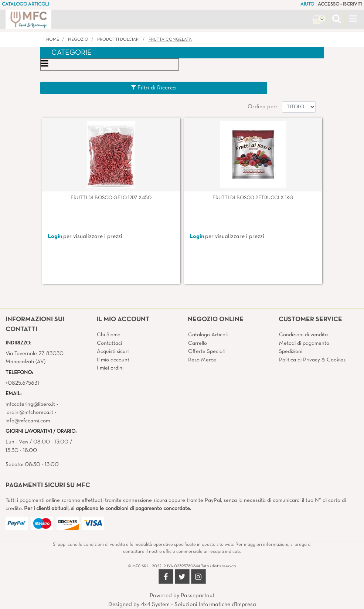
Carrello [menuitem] (198, 343)
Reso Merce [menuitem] (202, 360)
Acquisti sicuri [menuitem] (113, 351)
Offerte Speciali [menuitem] (206, 351)
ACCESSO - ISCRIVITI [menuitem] (340, 4)
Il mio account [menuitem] (113, 360)
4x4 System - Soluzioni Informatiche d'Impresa (198, 605)
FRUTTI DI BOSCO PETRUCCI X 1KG (253, 198)
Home (53, 40)
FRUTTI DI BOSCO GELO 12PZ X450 (111, 198)
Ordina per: (262, 107)
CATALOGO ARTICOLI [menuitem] (25, 4)
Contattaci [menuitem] (109, 343)
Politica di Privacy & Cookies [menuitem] (312, 360)
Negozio (78, 40)
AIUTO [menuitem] (307, 4)
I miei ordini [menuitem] (110, 368)
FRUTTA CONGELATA (170, 40)
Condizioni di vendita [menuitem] (303, 335)
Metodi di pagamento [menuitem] (304, 343)
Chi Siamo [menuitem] (109, 335)
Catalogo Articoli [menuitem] (208, 335)
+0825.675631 (22, 383)
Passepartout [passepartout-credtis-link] (198, 596)
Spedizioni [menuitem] (291, 351)
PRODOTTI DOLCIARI (118, 40)
